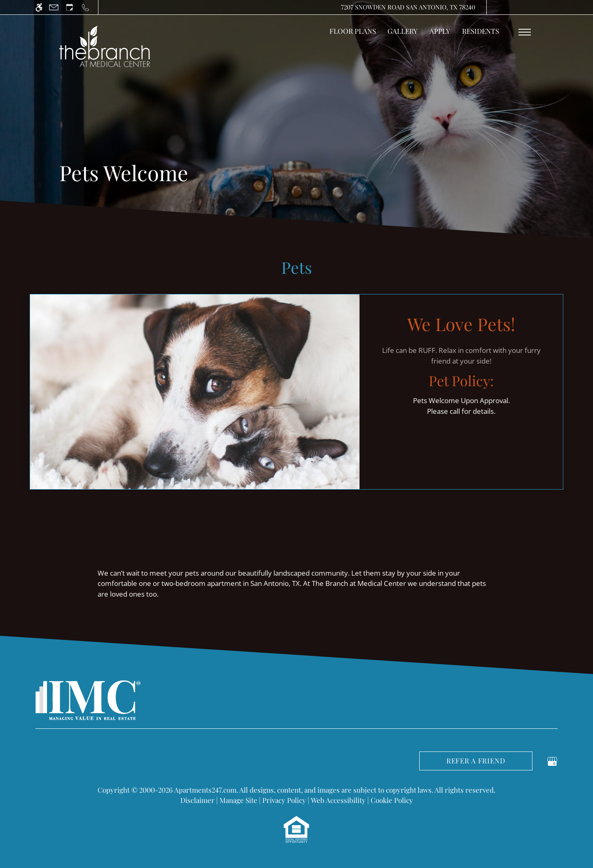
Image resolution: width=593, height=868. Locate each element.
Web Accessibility (338, 800)
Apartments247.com (205, 790)
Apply (440, 31)
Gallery (403, 31)
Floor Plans (353, 31)
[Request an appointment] (70, 7)
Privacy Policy (284, 800)
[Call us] (85, 7)
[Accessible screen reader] (39, 7)
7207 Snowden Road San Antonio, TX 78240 (408, 7)
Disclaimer (197, 800)
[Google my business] (552, 760)
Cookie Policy (392, 800)
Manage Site (238, 800)
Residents (481, 31)
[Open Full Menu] (525, 32)
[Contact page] (54, 7)
